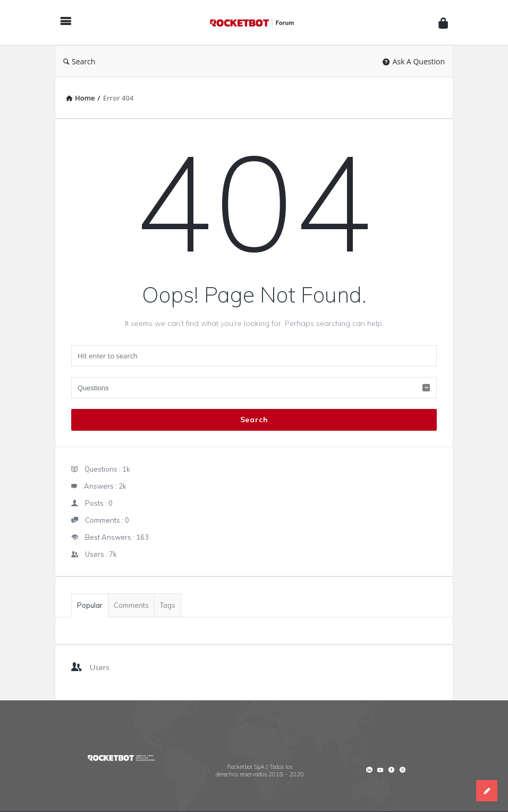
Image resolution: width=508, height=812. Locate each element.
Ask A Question (414, 61)
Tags (168, 605)
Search (79, 61)
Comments (131, 605)
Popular (90, 605)
